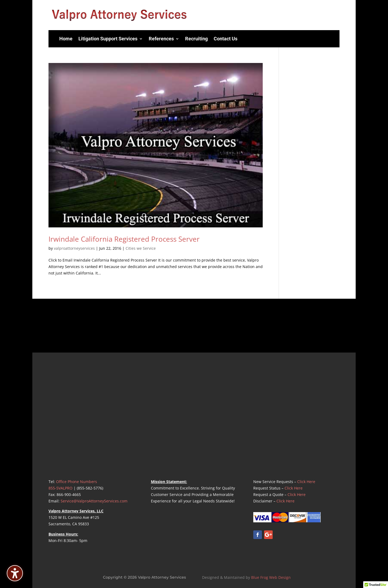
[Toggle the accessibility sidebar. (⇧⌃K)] (15, 573)
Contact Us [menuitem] (226, 39)
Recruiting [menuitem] (196, 39)
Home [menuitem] (66, 39)
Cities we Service (141, 248)
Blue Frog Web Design (271, 577)
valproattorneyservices (74, 248)
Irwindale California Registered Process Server (124, 239)
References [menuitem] (161, 39)
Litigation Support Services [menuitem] (108, 39)
